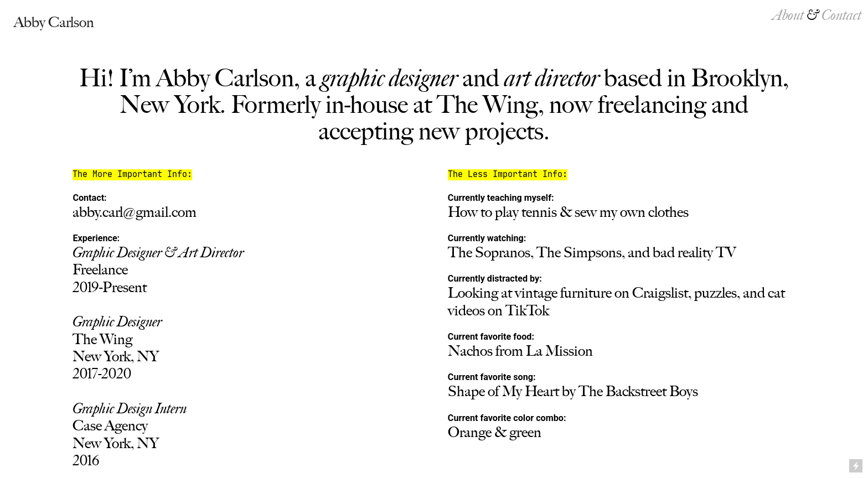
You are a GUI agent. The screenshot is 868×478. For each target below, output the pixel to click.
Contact (841, 15)
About (788, 15)
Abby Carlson (54, 22)
